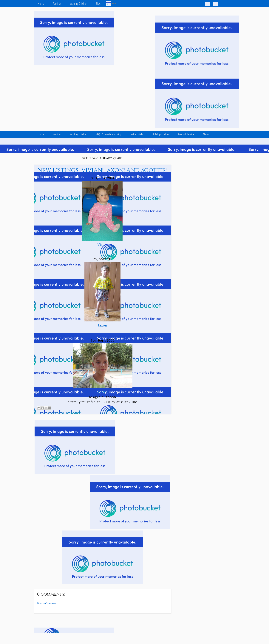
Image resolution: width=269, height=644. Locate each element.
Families (57, 3)
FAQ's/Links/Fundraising (109, 134)
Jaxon (102, 325)
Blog (98, 3)
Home (41, 3)
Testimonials (136, 134)
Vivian (103, 244)
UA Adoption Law (160, 134)
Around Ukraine (186, 134)
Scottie (103, 392)
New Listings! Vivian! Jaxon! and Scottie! (102, 170)
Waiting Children (79, 3)
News (206, 134)
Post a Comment (47, 604)
